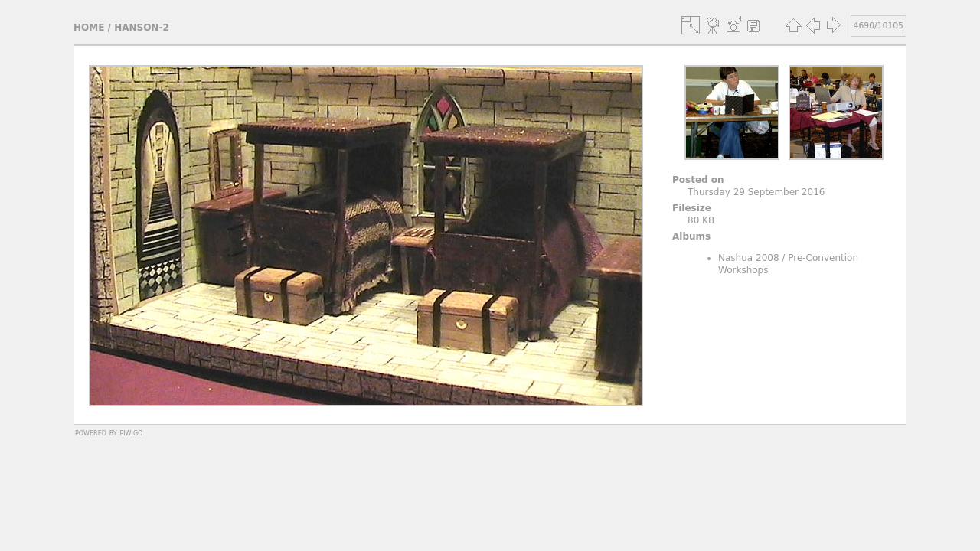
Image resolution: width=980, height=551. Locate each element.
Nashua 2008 (749, 258)
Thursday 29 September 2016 (756, 192)
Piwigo (131, 432)
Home (89, 28)
